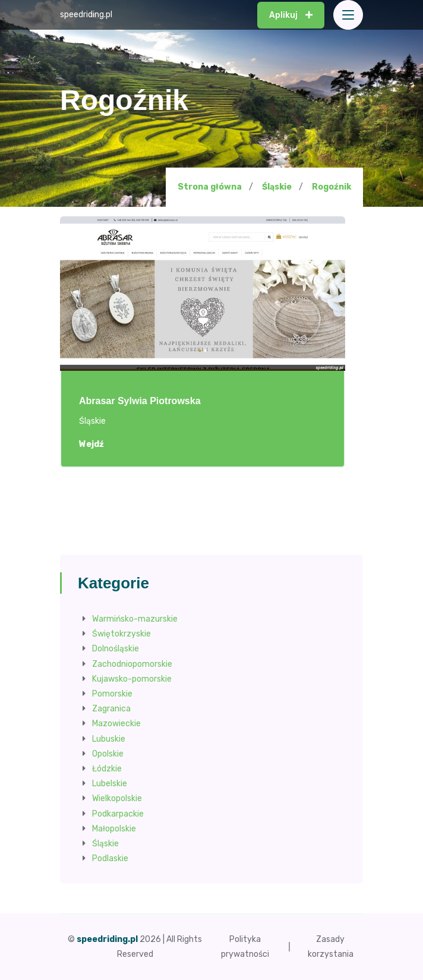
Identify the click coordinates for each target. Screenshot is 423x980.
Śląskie (277, 187)
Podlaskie (110, 858)
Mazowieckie (116, 724)
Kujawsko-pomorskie (132, 679)
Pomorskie (112, 694)
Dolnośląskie (116, 649)
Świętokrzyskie (121, 634)
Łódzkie (107, 769)
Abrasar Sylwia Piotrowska (140, 401)
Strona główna (210, 187)
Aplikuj (291, 15)
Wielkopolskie (117, 798)
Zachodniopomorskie (132, 664)
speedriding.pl (86, 15)
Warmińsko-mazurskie (135, 619)
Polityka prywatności (245, 947)
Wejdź (98, 445)
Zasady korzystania (331, 947)
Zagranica (111, 709)
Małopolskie (114, 829)
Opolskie (108, 754)
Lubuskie (109, 739)
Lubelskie (110, 784)
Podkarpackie (118, 814)
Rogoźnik (332, 187)
